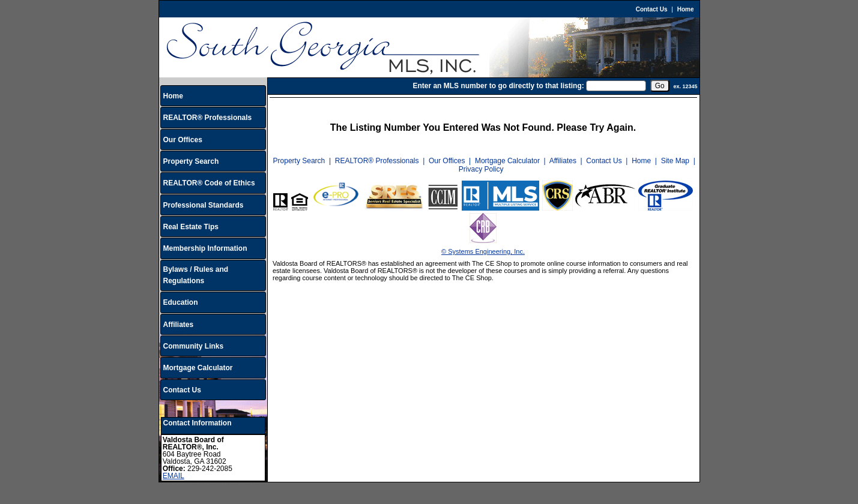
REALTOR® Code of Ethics (209, 183)
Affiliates (179, 325)
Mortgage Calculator (198, 368)
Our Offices (183, 140)
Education (181, 302)
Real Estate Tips (191, 227)
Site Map (675, 161)
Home (686, 9)
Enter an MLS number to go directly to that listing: (498, 86)
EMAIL (174, 476)
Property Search (191, 161)
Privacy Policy (481, 169)
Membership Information (205, 248)
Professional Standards (204, 205)
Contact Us (652, 9)
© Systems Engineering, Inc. (483, 251)
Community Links (194, 346)
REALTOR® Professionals (208, 118)
